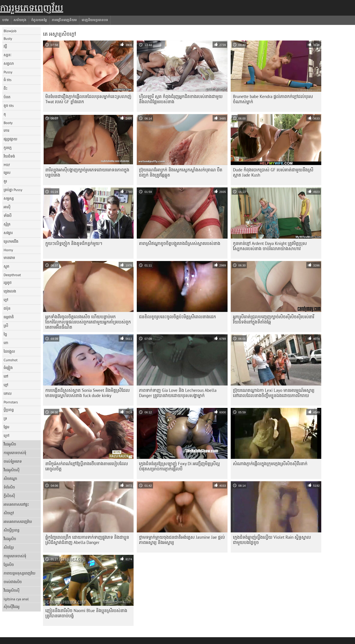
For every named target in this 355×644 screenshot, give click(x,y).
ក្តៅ (6, 300)
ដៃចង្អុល (9, 351)
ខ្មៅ (6, 385)
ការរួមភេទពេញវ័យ (32, 8)
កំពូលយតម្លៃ (39, 20)
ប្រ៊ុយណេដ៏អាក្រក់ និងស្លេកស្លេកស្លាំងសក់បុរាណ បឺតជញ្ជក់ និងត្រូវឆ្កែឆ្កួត (181, 172)
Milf (7, 165)
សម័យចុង (20, 20)
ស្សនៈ (8, 55)
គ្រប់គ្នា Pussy (13, 190)
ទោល (8, 393)
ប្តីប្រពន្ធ (9, 410)
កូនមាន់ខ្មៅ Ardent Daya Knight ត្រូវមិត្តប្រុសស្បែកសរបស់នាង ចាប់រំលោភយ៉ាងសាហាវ (270, 246)
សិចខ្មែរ (9, 547)
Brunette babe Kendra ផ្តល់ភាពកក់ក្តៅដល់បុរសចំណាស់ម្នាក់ (273, 99)
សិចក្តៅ (9, 513)
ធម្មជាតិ (9, 317)
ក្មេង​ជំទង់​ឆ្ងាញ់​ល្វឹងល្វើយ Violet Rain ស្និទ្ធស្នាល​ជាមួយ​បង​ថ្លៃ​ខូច (272, 540)
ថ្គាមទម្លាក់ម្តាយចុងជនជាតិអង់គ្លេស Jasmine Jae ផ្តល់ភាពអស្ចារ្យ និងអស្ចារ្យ (182, 540)
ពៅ (6, 376)
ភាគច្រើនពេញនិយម (64, 20)
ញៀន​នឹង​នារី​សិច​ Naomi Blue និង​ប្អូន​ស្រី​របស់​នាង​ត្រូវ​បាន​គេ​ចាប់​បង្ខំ (86, 613)
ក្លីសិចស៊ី (9, 496)
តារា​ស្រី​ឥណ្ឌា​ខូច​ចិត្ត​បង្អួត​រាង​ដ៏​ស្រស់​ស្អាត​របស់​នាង (180, 243)
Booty (8, 123)
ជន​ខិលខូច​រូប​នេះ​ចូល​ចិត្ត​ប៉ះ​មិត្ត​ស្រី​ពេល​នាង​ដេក (177, 317)
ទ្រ (5, 418)
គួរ (5, 181)
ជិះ (6, 88)
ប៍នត (7, 97)
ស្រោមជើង (11, 241)
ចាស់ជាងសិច (13, 582)
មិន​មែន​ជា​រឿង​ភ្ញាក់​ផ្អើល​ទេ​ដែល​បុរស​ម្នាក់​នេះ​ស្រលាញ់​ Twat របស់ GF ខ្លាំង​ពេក (88, 99)
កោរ (6, 130)
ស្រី (6, 326)
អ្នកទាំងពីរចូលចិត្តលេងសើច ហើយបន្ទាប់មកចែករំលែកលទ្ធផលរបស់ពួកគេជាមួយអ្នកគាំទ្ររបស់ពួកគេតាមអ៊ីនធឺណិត (88, 322)
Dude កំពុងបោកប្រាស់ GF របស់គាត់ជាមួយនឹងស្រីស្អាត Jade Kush (273, 172)
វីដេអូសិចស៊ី (12, 470)
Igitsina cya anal (16, 599)
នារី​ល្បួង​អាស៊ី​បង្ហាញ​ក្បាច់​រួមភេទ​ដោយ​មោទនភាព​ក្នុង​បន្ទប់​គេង (87, 172)
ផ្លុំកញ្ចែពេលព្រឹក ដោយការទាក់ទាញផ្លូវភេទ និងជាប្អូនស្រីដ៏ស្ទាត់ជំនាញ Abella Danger (87, 540)
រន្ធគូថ (8, 282)
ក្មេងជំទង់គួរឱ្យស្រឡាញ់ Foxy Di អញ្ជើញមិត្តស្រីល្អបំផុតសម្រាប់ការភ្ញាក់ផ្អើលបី (179, 466)
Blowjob (10, 31)
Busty (8, 38)
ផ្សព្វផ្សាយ (10, 139)
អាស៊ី (7, 207)
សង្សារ (8, 233)
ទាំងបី (8, 215)
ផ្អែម (6, 427)
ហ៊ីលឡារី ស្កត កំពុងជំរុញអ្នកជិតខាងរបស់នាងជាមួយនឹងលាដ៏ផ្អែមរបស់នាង (181, 99)
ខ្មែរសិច (9, 565)
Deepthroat (12, 275)
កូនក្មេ (8, 148)
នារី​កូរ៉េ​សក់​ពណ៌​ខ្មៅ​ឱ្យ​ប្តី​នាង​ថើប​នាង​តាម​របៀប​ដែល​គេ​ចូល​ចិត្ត (87, 466)
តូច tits (9, 105)
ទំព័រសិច (9, 487)
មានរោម (9, 258)
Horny (8, 250)
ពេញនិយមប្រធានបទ (95, 20)
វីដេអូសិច (10, 444)
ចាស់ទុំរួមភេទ (13, 461)
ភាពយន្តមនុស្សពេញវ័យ (19, 573)
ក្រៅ (6, 436)
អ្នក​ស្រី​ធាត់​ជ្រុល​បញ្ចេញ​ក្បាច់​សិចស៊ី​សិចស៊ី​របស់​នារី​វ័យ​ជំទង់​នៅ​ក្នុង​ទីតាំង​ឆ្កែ (274, 319)
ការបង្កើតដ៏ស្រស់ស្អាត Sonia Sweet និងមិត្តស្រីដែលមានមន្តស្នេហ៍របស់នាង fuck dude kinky (88, 393)
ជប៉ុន (7, 308)
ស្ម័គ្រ (7, 224)
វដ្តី (5, 46)
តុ (5, 114)
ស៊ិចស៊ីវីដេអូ (12, 607)
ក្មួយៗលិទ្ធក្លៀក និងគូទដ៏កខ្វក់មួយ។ (74, 243)
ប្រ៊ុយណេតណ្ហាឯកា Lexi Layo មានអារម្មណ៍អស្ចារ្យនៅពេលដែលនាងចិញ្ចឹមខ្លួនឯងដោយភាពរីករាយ (274, 393)
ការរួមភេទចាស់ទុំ (15, 453)
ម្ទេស (7, 172)
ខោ (6, 343)
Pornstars (11, 402)
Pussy (8, 72)
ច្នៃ (5, 334)
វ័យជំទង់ (9, 156)
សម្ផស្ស (9, 198)
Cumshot (11, 360)
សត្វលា (9, 63)
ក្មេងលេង (10, 291)
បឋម (6, 20)
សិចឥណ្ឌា (10, 479)
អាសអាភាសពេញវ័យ (18, 522)
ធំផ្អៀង (8, 368)
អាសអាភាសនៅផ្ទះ (16, 504)
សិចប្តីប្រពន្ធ (12, 530)
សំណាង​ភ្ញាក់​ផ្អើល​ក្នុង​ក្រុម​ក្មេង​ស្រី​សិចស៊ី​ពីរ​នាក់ (270, 464)
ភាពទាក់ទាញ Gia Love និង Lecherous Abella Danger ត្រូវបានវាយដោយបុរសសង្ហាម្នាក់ (178, 393)
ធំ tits (8, 80)
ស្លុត (6, 266)
